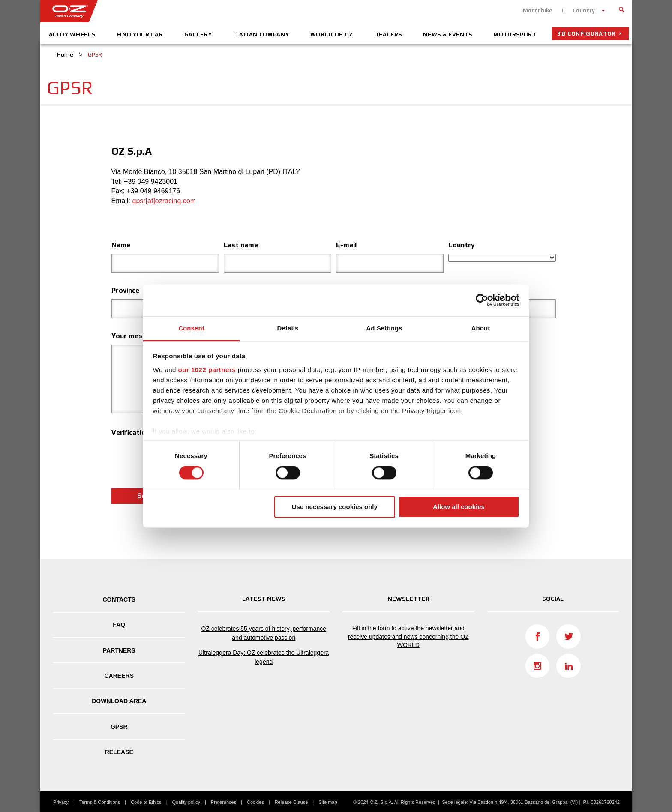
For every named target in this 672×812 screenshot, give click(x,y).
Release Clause (291, 802)
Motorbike (538, 10)
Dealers (388, 34)
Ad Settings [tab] (384, 328)
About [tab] (481, 328)
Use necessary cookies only (335, 507)
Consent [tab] (191, 328)
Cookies (255, 802)
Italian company (261, 34)
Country (584, 10)
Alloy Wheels (72, 34)
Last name (241, 245)
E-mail (346, 245)
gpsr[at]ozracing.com (164, 201)
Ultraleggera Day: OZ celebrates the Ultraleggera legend (264, 657)
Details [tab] (288, 328)
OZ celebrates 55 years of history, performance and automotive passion (264, 633)
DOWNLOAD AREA (119, 701)
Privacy (61, 802)
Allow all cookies (459, 507)
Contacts (119, 599)
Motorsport (515, 34)
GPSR (119, 727)
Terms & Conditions (100, 802)
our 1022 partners (207, 370)
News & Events (447, 34)
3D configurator (587, 34)
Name (121, 245)
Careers (119, 676)
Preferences (223, 802)
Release (119, 752)
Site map (328, 802)
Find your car (140, 34)
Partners (119, 650)
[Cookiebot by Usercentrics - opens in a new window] (482, 300)
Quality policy (186, 802)
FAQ (119, 625)
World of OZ (332, 34)
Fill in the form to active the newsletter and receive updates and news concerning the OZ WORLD (408, 637)
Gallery (198, 34)
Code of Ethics (146, 802)
